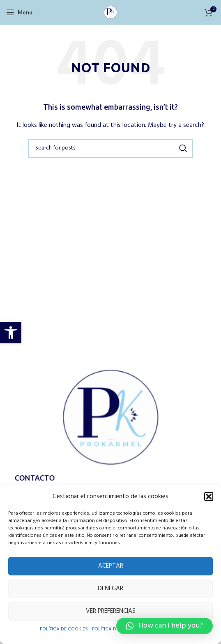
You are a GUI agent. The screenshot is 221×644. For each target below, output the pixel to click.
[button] (11, 333)
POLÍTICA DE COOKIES (60, 630)
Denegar (110, 588)
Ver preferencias (110, 611)
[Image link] (110, 419)
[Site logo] (110, 12)
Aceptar (110, 566)
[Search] (110, 148)
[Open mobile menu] (19, 12)
